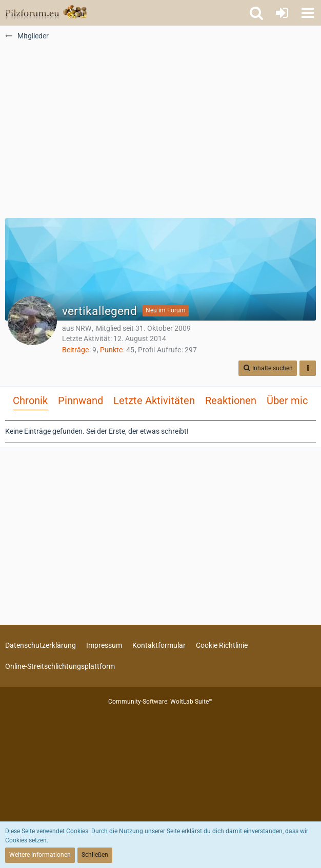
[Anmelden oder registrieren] (282, 13)
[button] (308, 13)
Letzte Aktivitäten (154, 400)
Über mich (290, 400)
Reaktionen (231, 400)
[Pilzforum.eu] (46, 13)
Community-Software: (161, 702)
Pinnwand (81, 400)
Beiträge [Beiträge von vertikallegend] (75, 350)
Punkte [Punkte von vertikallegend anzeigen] (111, 350)
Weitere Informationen (40, 855)
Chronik (30, 400)
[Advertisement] (161, 134)
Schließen (95, 855)
